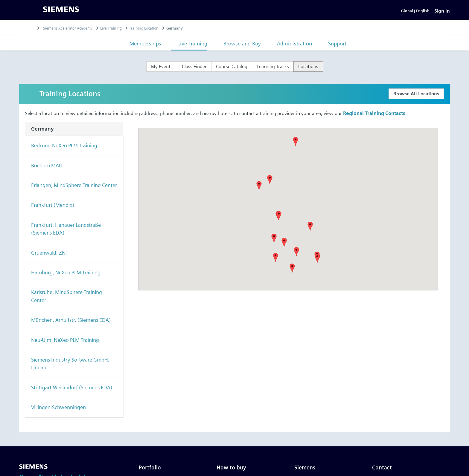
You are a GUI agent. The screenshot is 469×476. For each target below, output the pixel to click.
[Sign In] (442, 14)
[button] (270, 185)
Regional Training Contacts (374, 119)
